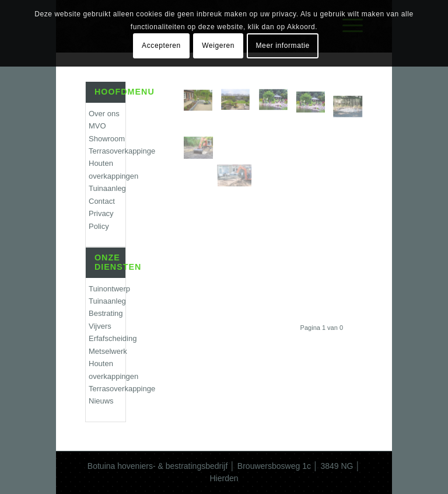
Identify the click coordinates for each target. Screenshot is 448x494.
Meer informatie (283, 46)
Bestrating (106, 313)
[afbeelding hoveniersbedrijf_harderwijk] (202, 105)
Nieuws (101, 401)
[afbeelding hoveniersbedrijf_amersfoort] (240, 105)
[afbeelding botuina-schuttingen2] (352, 105)
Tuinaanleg (107, 188)
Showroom (107, 139)
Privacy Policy (101, 220)
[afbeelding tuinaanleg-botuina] (315, 105)
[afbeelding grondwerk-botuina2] (240, 135)
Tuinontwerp (107, 289)
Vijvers (100, 326)
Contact (102, 201)
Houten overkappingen (107, 169)
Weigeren (218, 46)
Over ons (104, 114)
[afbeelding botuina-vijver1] (278, 105)
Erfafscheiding (107, 338)
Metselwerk (107, 351)
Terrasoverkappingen (107, 151)
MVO (97, 126)
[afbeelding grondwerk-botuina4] (202, 135)
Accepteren (161, 46)
